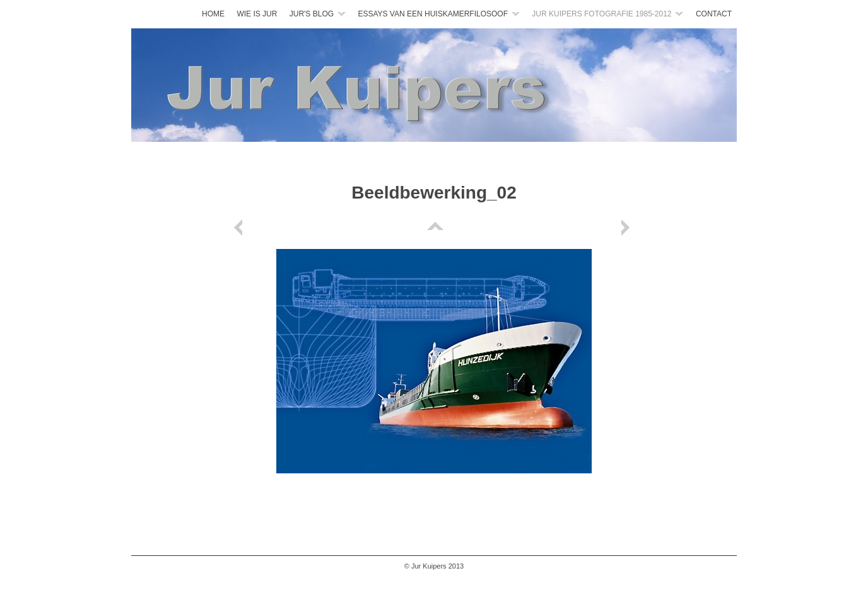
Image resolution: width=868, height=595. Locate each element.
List (434, 228)
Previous (240, 228)
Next (628, 228)
